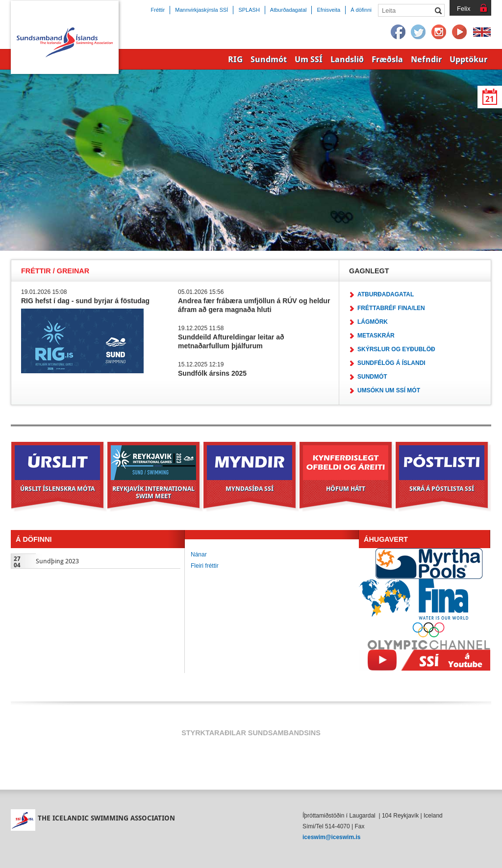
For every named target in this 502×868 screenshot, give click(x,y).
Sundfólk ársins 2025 (212, 373)
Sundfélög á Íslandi (391, 363)
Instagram (439, 32)
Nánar (199, 555)
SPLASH (249, 10)
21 (490, 99)
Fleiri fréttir (205, 566)
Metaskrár (376, 336)
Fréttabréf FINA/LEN (391, 308)
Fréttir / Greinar (55, 271)
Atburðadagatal (386, 294)
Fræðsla (387, 59)
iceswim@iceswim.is (331, 837)
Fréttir (158, 10)
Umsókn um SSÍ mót (389, 390)
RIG (235, 59)
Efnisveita (328, 10)
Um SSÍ (309, 59)
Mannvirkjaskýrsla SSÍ (201, 10)
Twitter (419, 32)
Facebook (398, 32)
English (482, 32)
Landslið (347, 59)
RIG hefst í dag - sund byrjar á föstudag (85, 301)
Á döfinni (361, 10)
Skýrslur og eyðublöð (396, 349)
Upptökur (468, 59)
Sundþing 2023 (57, 561)
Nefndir (426, 59)
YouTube (460, 32)
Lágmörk (373, 322)
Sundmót (372, 377)
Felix (464, 9)
